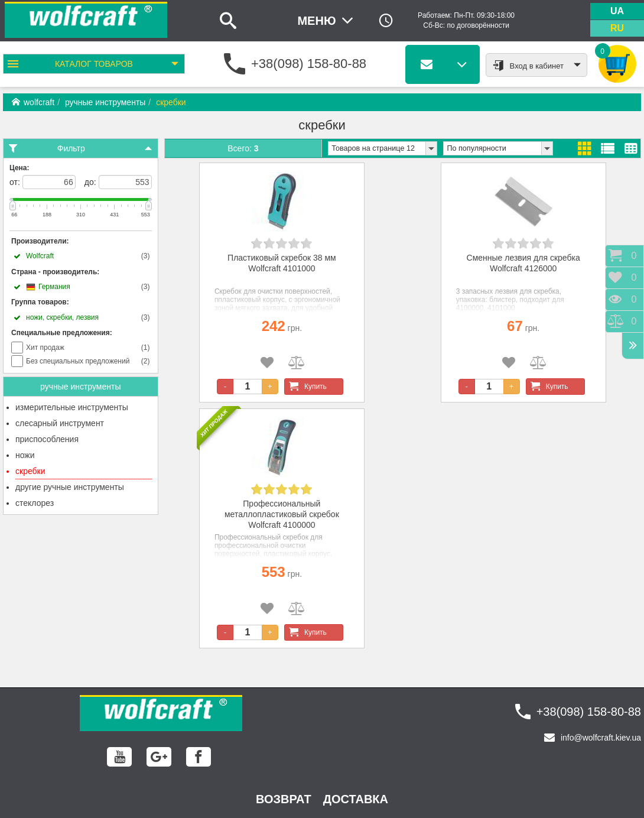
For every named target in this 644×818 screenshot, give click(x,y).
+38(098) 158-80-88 (309, 64)
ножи (25, 455)
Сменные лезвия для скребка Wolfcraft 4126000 (523, 263)
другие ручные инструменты (70, 487)
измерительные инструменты (72, 407)
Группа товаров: (40, 302)
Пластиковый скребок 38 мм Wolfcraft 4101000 (282, 263)
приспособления (47, 439)
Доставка (356, 799)
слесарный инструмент (60, 423)
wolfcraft (33, 102)
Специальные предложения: (62, 333)
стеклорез (35, 503)
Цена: (19, 168)
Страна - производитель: (55, 272)
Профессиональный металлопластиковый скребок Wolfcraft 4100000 (282, 514)
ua (617, 11)
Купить (305, 387)
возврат (284, 799)
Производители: (40, 241)
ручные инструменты (105, 102)
